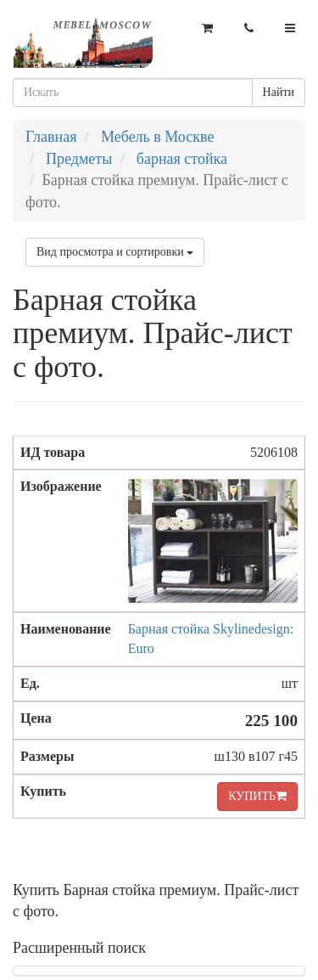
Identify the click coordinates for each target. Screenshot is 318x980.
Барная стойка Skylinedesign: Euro (211, 639)
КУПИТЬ (257, 796)
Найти (279, 92)
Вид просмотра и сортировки (115, 252)
